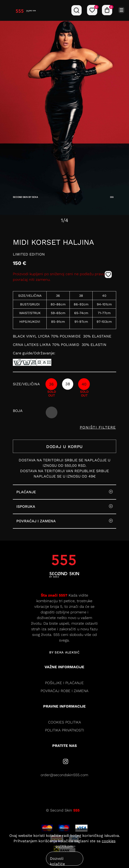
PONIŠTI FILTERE (98, 427)
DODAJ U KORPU (65, 447)
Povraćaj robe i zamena (64, 691)
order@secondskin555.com (64, 775)
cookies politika (64, 722)
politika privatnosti (64, 730)
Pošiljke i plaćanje (64, 683)
